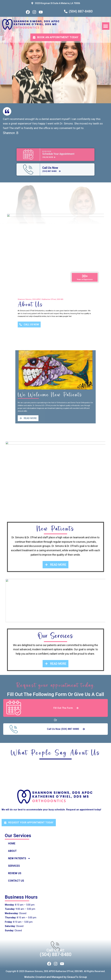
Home (12, 843)
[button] (106, 26)
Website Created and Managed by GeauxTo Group (56, 977)
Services (14, 866)
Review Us (15, 873)
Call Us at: (56, 950)
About (12, 851)
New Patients (19, 858)
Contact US (16, 881)
